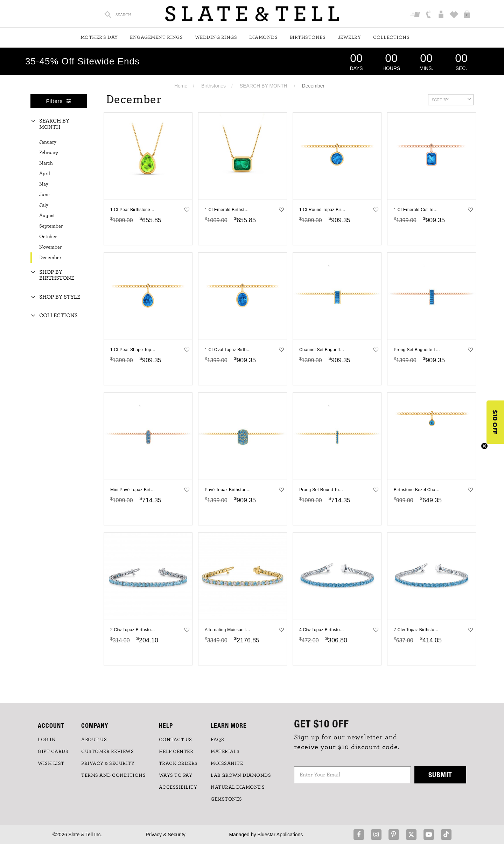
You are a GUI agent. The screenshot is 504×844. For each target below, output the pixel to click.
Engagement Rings (156, 37)
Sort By (451, 99)
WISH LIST (51, 763)
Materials (225, 752)
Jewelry (349, 37)
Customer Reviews (107, 752)
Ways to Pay (176, 775)
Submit (440, 775)
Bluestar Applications (280, 835)
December (50, 258)
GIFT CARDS (53, 752)
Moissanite (227, 763)
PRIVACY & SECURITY (108, 763)
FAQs (217, 740)
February (49, 153)
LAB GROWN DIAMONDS (241, 775)
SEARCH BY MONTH (264, 86)
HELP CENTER (176, 752)
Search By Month (54, 124)
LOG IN (47, 740)
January (48, 142)
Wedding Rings (216, 37)
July (44, 205)
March (46, 163)
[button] (495, 422)
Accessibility (178, 787)
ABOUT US (94, 740)
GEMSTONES (226, 799)
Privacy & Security (166, 835)
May (44, 184)
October (48, 237)
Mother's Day (99, 37)
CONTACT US (176, 740)
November (50, 247)
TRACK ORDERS (178, 763)
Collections (391, 37)
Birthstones (308, 37)
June (44, 195)
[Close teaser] (484, 446)
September (51, 226)
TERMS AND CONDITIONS (113, 775)
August (47, 216)
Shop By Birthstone (57, 275)
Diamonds (263, 37)
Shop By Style (60, 297)
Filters (59, 101)
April (45, 174)
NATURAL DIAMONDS (238, 787)
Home (181, 86)
